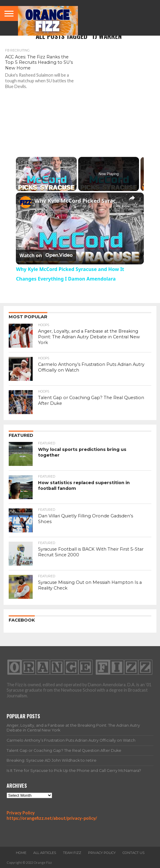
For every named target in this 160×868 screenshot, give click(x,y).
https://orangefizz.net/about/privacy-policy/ (52, 818)
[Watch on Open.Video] (46, 255)
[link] (25, 202)
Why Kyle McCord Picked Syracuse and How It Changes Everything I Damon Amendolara (79, 201)
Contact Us (133, 853)
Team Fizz (72, 853)
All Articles (45, 853)
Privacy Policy (21, 813)
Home (21, 853)
